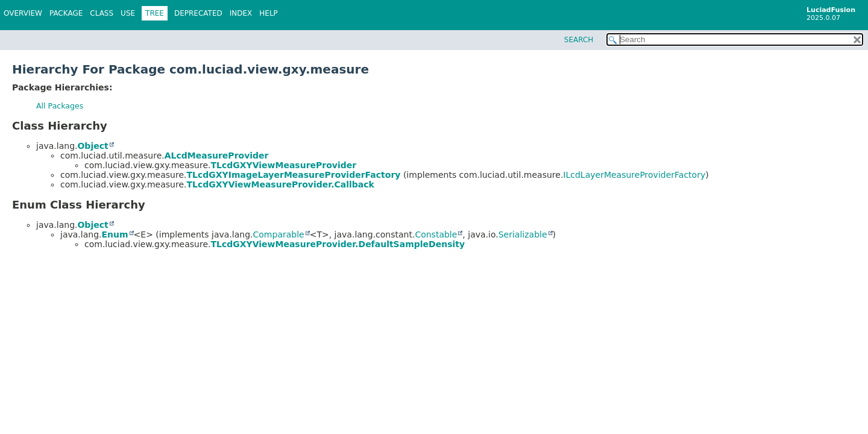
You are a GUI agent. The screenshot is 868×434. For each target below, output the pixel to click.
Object (93, 146)
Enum (115, 234)
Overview (23, 13)
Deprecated (198, 13)
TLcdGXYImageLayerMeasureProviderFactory (293, 175)
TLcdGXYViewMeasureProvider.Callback (280, 184)
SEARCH (579, 40)
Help (269, 13)
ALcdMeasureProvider (217, 156)
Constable (436, 234)
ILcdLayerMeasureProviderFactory (634, 175)
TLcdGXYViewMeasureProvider (283, 165)
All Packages (60, 106)
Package (66, 13)
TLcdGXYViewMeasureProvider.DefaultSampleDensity (338, 244)
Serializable (523, 234)
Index (241, 13)
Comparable (279, 234)
